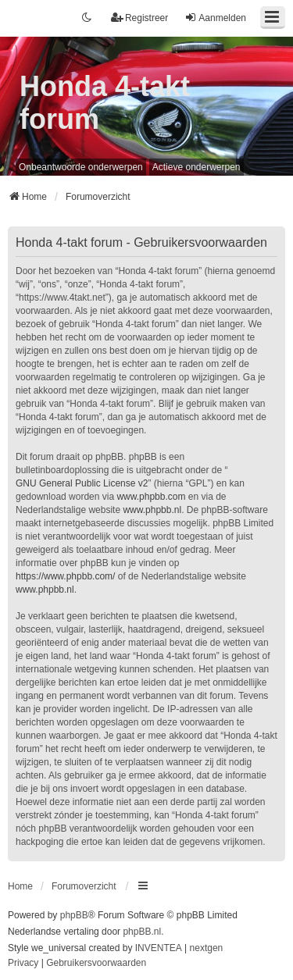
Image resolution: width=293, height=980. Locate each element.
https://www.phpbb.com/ (65, 576)
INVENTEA (159, 948)
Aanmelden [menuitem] (215, 18)
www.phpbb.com (151, 497)
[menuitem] (23, 964)
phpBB (74, 915)
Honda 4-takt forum (105, 103)
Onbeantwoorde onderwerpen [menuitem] (81, 167)
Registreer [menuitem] (139, 18)
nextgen (207, 948)
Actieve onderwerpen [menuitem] (197, 167)
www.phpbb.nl (152, 510)
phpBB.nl (142, 932)
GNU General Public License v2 (82, 483)
